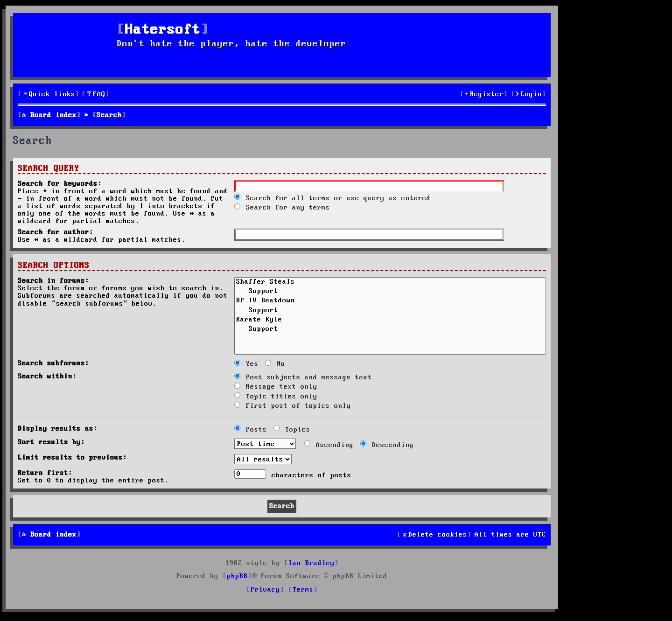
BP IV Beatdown (390, 301)
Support (390, 292)
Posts (251, 430)
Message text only (276, 387)
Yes (246, 364)
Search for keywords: (60, 184)
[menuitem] (96, 94)
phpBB (237, 576)
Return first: (45, 473)
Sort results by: (51, 442)
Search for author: (56, 232)
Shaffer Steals (390, 283)
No (275, 364)
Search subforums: (53, 363)
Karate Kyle (390, 321)
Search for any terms (282, 208)
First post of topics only (293, 406)
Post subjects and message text (303, 377)
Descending (387, 445)
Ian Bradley (311, 563)
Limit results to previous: (72, 458)
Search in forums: (53, 281)
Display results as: (58, 429)
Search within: (47, 377)
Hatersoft (163, 30)
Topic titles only (276, 397)
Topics (292, 430)
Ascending (329, 445)
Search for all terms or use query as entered (332, 198)
